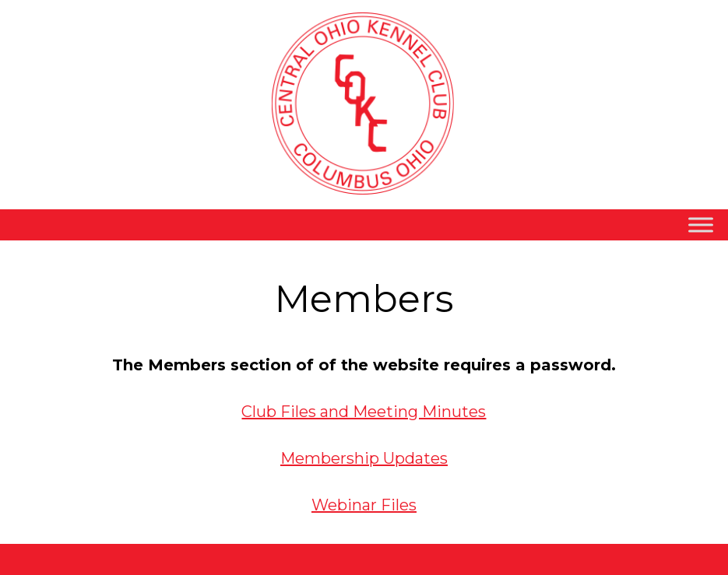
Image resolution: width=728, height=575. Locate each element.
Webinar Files (364, 505)
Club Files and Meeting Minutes (364, 412)
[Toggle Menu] (701, 225)
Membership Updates (364, 458)
